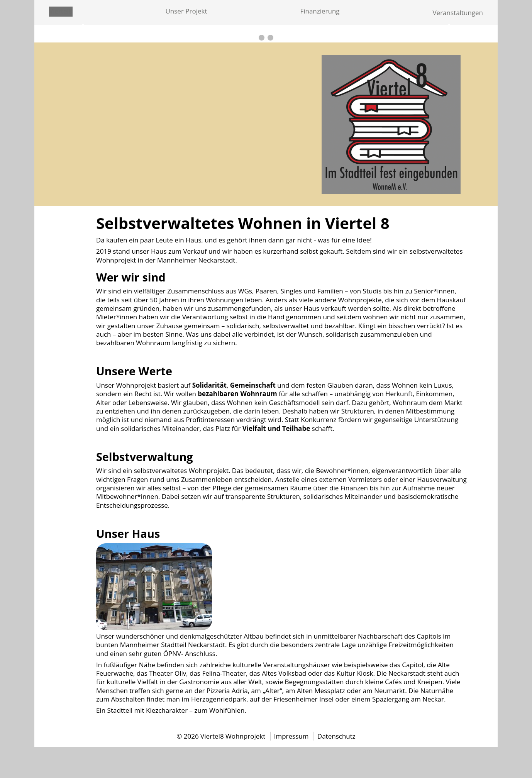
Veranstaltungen (458, 13)
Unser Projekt (186, 11)
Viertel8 (61, 11)
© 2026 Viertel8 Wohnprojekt (221, 736)
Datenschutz (336, 736)
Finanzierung (320, 11)
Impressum (292, 736)
